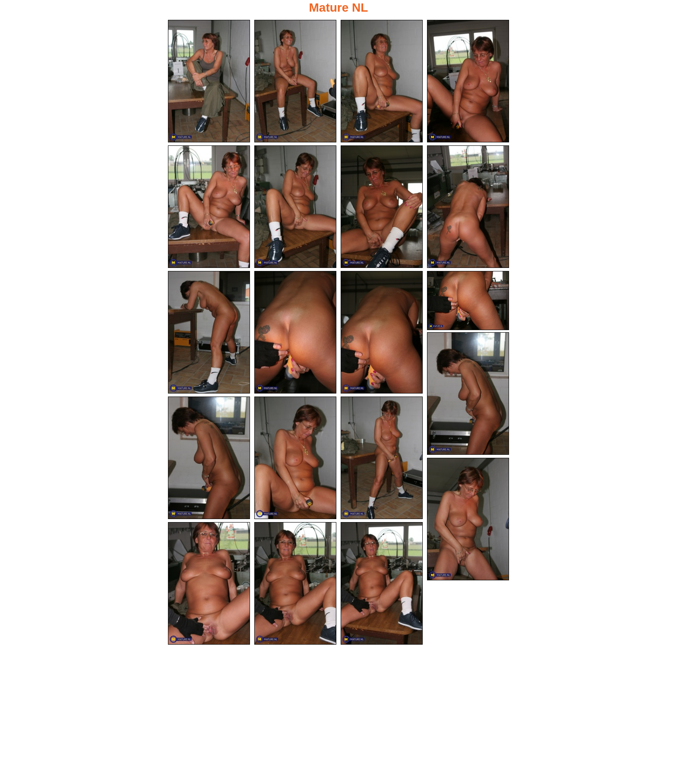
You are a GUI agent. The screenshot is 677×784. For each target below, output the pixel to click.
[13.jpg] (468, 394)
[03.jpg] (382, 81)
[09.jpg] (209, 332)
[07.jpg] (382, 207)
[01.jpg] (209, 81)
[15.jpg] (295, 458)
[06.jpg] (295, 207)
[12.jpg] (468, 301)
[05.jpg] (209, 207)
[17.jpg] (468, 519)
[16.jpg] (382, 458)
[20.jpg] (382, 583)
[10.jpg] (295, 332)
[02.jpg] (295, 81)
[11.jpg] (382, 332)
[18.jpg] (209, 583)
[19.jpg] (295, 583)
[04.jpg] (468, 81)
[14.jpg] (209, 458)
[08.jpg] (468, 207)
